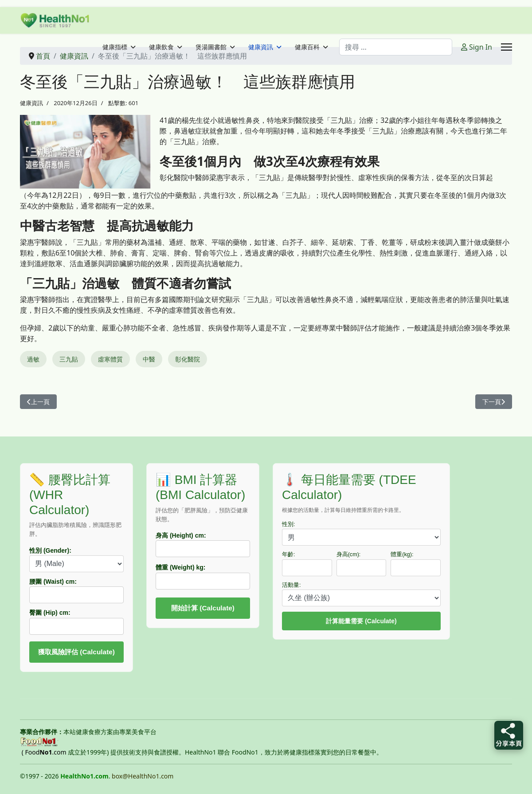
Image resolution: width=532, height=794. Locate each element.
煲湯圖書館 (211, 47)
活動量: (291, 585)
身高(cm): (349, 554)
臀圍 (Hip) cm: (50, 613)
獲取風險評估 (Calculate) (76, 652)
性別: (289, 524)
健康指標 (115, 47)
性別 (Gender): (50, 550)
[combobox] (396, 47)
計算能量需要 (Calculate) (361, 621)
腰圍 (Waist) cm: (53, 582)
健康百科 (307, 47)
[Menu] (507, 47)
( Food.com (44, 752)
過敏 (33, 359)
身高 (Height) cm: (181, 535)
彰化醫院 (188, 359)
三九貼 (69, 359)
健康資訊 (261, 47)
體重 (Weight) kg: (181, 567)
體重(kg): (402, 554)
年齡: (289, 554)
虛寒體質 (110, 359)
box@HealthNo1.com (143, 776)
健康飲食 (161, 47)
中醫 (149, 359)
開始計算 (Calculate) (203, 608)
